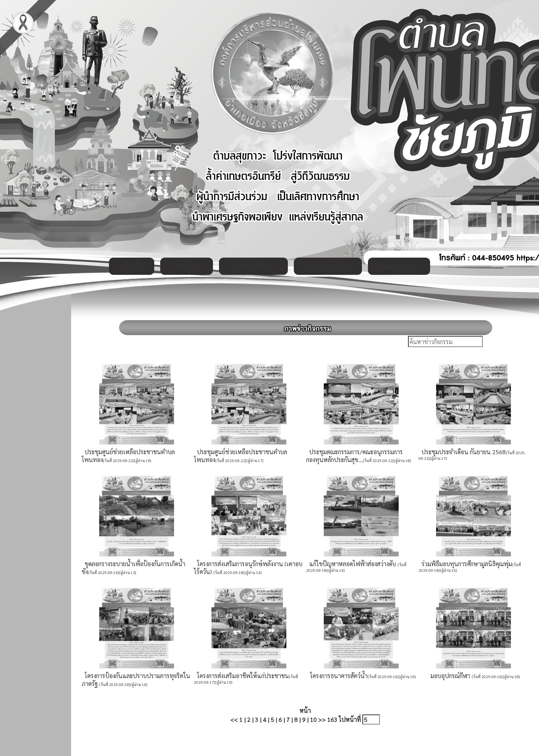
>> (322, 719)
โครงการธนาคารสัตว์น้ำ (337, 676)
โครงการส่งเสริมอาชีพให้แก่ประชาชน (241, 676)
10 (313, 719)
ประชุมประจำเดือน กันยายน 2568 (462, 452)
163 (332, 719)
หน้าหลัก (132, 266)
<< (234, 719)
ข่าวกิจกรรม (187, 266)
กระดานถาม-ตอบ (328, 266)
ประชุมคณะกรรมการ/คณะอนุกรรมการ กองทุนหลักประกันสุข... (354, 456)
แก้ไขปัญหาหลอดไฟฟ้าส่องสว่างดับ (352, 564)
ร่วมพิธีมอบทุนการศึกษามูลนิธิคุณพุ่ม (465, 564)
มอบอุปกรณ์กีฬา (450, 676)
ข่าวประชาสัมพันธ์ (253, 266)
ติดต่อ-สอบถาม (399, 266)
